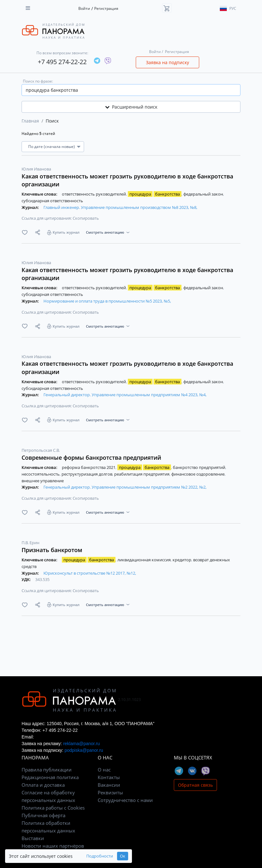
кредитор (182, 560)
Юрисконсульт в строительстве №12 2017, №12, (90, 573)
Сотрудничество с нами (125, 800)
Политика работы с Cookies (53, 808)
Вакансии (109, 785)
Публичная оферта (43, 815)
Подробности (100, 856)
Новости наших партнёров (53, 846)
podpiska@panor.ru (84, 750)
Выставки (33, 838)
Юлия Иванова (36, 169)
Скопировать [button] (86, 218)
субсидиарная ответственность (52, 201)
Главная (30, 121)
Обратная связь (195, 785)
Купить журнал (66, 232)
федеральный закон (204, 194)
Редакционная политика (50, 777)
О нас (104, 770)
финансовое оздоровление (198, 474)
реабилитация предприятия (142, 474)
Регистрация (106, 8)
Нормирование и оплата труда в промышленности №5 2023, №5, (107, 301)
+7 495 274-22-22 (62, 62)
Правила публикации (47, 770)
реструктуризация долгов (87, 474)
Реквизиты (110, 792)
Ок (123, 856)
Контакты (109, 777)
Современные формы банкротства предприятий (91, 457)
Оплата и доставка (43, 785)
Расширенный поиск (131, 107)
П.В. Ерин (30, 543)
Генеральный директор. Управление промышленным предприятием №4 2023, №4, (125, 395)
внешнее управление (43, 481)
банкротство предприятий (200, 467)
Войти (84, 8)
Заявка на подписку (167, 62)
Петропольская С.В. (41, 450)
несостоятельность (41, 474)
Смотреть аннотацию (105, 232)
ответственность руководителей (94, 194)
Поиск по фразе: (38, 81)
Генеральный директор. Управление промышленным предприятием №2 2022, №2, (125, 487)
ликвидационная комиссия (144, 560)
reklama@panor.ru (81, 744)
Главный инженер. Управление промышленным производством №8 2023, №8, (120, 207)
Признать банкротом (52, 550)
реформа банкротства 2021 (89, 467)
